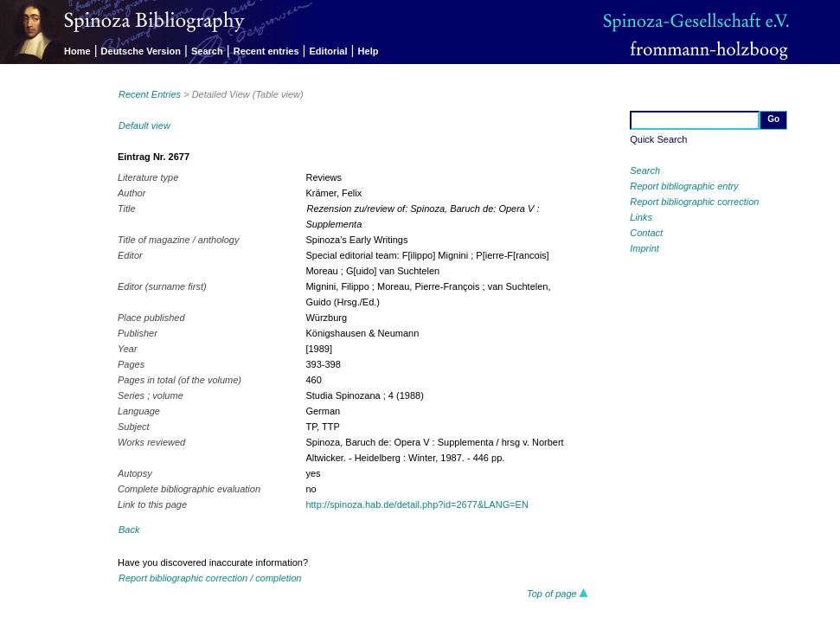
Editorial (329, 51)
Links (641, 217)
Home (77, 51)
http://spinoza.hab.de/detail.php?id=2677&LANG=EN (417, 504)
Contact (646, 233)
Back (129, 530)
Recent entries (266, 51)
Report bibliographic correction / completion (210, 578)
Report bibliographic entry (684, 186)
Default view (144, 125)
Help (369, 51)
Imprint (644, 248)
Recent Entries (150, 94)
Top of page (558, 594)
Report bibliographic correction (694, 202)
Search (207, 51)
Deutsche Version (141, 51)
